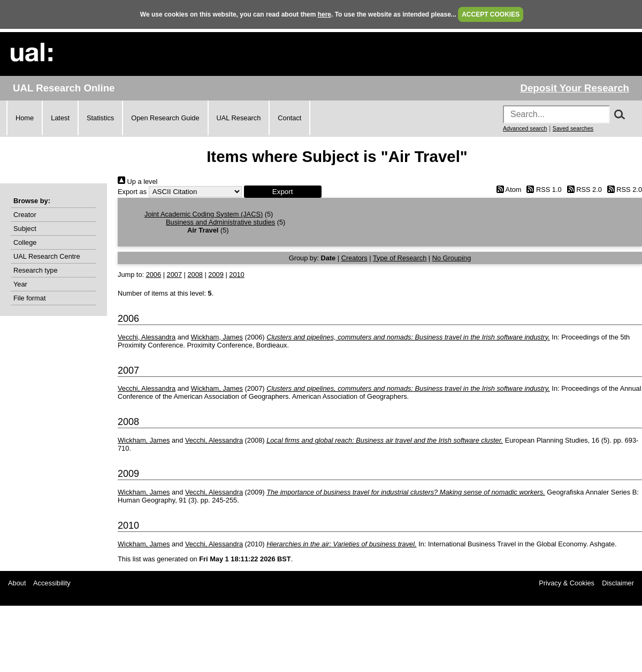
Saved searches (573, 128)
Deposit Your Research (575, 88)
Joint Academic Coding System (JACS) (204, 214)
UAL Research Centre (47, 256)
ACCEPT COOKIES (491, 14)
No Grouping (452, 258)
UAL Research (239, 118)
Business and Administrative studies (220, 222)
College (25, 242)
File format (29, 298)
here (324, 14)
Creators (354, 258)
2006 (154, 275)
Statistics (100, 118)
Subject (25, 229)
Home (25, 118)
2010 (236, 275)
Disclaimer (618, 583)
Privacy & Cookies (567, 583)
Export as (132, 192)
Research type (36, 270)
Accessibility (52, 583)
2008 (195, 275)
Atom (507, 190)
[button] (283, 192)
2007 (174, 275)
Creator (25, 215)
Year (20, 284)
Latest (60, 118)
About (17, 583)
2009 (216, 275)
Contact (289, 118)
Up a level (137, 181)
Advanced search (525, 128)
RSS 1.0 (542, 190)
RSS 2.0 (583, 190)
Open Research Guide (165, 118)
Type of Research (400, 258)
